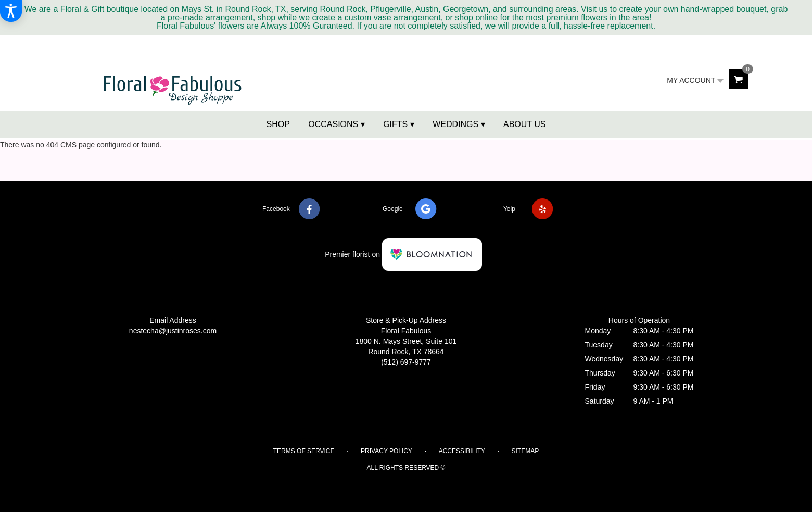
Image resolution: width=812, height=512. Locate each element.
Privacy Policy (386, 451)
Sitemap (525, 451)
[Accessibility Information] (11, 11)
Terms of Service (304, 451)
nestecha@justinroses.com (173, 331)
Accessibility (462, 451)
